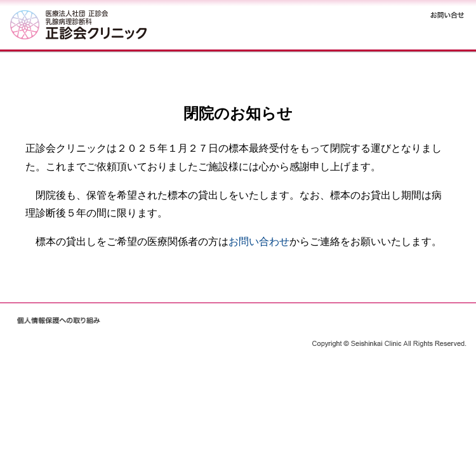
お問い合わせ (259, 242)
